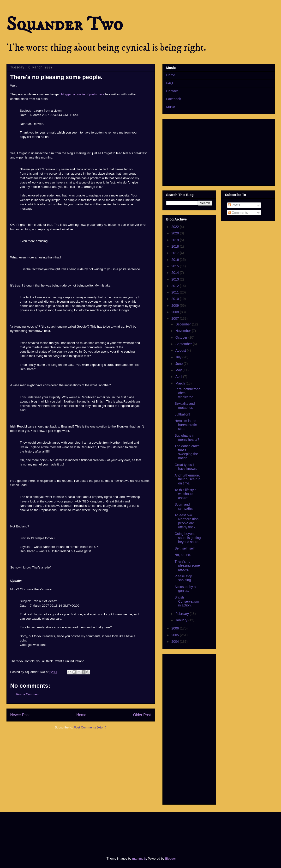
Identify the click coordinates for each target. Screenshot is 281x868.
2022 (176, 227)
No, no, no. (183, 555)
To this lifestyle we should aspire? (185, 494)
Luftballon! (182, 414)
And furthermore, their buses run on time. (187, 479)
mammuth (139, 859)
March (181, 383)
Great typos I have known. (186, 467)
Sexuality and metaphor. (185, 406)
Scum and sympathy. (184, 506)
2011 (176, 292)
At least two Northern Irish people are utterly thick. (186, 521)
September (184, 344)
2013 (176, 279)
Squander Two (65, 24)
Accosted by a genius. (185, 589)
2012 (176, 286)
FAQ (170, 83)
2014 (176, 273)
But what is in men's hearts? (187, 437)
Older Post (142, 715)
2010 (176, 299)
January (182, 620)
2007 (176, 318)
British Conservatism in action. (187, 601)
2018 (176, 246)
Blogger (170, 859)
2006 (176, 628)
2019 (176, 240)
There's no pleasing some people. (187, 566)
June (179, 364)
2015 (176, 266)
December (184, 324)
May (179, 370)
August (181, 350)
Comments (238, 213)
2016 (176, 260)
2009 (176, 306)
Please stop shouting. (183, 578)
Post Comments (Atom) (90, 727)
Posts (234, 205)
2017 (176, 253)
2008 (176, 312)
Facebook (174, 99)
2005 (176, 635)
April (179, 377)
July (179, 357)
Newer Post (20, 715)
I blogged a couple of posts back (82, 94)
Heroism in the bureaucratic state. (185, 425)
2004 (176, 642)
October (182, 337)
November (184, 331)
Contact (172, 91)
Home (81, 715)
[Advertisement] (95, 830)
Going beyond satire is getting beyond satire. (188, 538)
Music (171, 107)
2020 (176, 233)
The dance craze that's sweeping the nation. (187, 452)
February (183, 614)
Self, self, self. (185, 548)
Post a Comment (28, 694)
